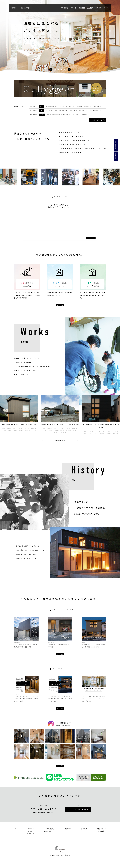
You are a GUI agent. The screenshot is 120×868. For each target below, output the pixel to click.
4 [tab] (64, 69)
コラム (106, 8)
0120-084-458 (43, 809)
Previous (45, 440)
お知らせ (99, 8)
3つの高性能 (64, 8)
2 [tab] (59, 69)
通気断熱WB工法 (50, 831)
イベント (73, 8)
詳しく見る (60, 305)
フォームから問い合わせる (78, 810)
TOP (16, 829)
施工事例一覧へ (60, 440)
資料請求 (116, 156)
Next (75, 440)
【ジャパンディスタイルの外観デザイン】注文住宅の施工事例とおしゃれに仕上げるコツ (70, 111)
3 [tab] (61, 69)
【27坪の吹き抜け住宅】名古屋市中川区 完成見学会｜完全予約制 (63, 115)
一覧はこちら (91, 238)
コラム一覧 (31, 834)
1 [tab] (56, 69)
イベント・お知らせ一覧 (97, 120)
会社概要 (90, 8)
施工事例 (82, 8)
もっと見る (60, 654)
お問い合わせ (116, 145)
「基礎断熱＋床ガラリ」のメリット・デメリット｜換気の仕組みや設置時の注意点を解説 (70, 106)
